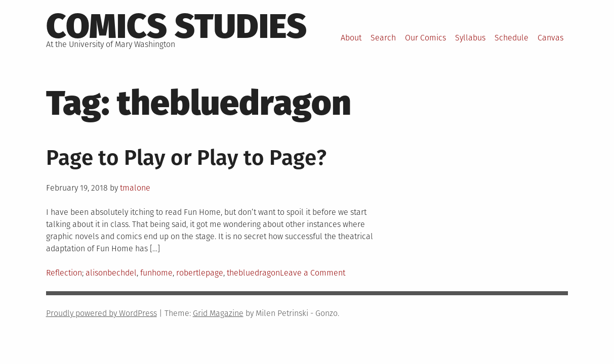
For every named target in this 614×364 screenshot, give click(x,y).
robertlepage (200, 273)
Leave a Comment (313, 273)
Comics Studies (176, 26)
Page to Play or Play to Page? (186, 158)
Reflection (64, 273)
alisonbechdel (111, 273)
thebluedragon (253, 273)
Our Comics (425, 38)
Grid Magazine (218, 313)
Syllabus (470, 38)
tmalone (135, 188)
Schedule (511, 38)
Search (383, 38)
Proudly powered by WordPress (101, 313)
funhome (156, 273)
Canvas (550, 38)
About (351, 38)
